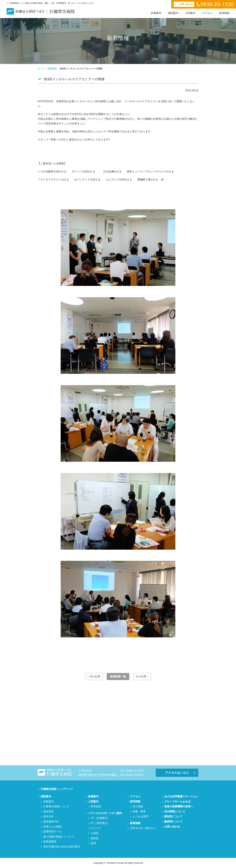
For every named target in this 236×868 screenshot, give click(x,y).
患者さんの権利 (52, 827)
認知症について (173, 816)
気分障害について (175, 811)
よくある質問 (140, 816)
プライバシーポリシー (143, 828)
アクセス (207, 13)
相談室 (95, 838)
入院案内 (190, 13)
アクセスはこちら (177, 773)
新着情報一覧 (118, 677)
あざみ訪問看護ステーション (181, 796)
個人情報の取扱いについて (59, 837)
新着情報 (52, 69)
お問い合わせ (172, 827)
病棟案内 (49, 801)
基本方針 (49, 816)
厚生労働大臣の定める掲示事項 (62, 847)
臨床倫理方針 (51, 821)
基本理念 (49, 811)
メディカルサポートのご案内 (105, 813)
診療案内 (156, 13)
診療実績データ (52, 832)
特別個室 (96, 806)
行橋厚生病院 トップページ (57, 789)
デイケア (96, 828)
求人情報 (138, 806)
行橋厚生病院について (56, 806)
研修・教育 (139, 811)
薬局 (93, 843)
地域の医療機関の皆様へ (179, 806)
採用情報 (224, 13)
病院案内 (173, 13)
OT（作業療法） (100, 818)
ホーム (41, 69)
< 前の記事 (94, 677)
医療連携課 (50, 842)
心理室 (95, 833)
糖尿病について (173, 821)
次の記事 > (142, 677)
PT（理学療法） (100, 823)
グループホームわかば (177, 801)
